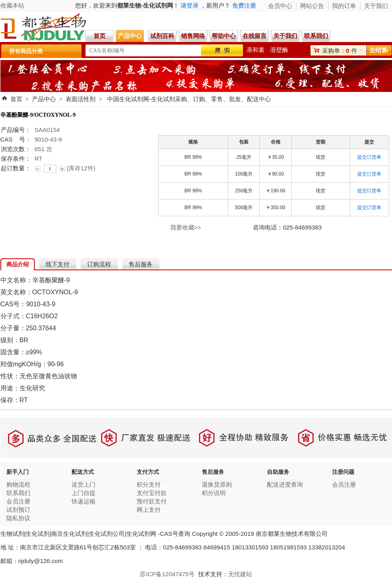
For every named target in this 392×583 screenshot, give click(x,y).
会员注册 (18, 501)
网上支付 (149, 510)
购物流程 (18, 484)
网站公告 (312, 6)
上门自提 (84, 493)
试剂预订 (18, 510)
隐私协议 (18, 518)
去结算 (378, 50)
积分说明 (214, 493)
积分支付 (149, 484)
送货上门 (84, 484)
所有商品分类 (26, 51)
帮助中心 (224, 36)
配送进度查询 (285, 484)
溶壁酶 (279, 50)
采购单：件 (340, 51)
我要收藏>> (186, 227)
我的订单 (344, 6)
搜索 (222, 50)
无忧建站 (240, 574)
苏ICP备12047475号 (167, 574)
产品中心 (130, 36)
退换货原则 (217, 484)
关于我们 (285, 36)
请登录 (190, 5)
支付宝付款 (152, 493)
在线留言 (255, 36)
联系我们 (317, 36)
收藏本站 (12, 5)
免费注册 (244, 5)
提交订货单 (369, 157)
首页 (99, 36)
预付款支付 (152, 501)
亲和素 (256, 50)
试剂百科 (162, 36)
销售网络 (193, 36)
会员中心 (280, 6)
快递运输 (84, 501)
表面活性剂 (81, 99)
